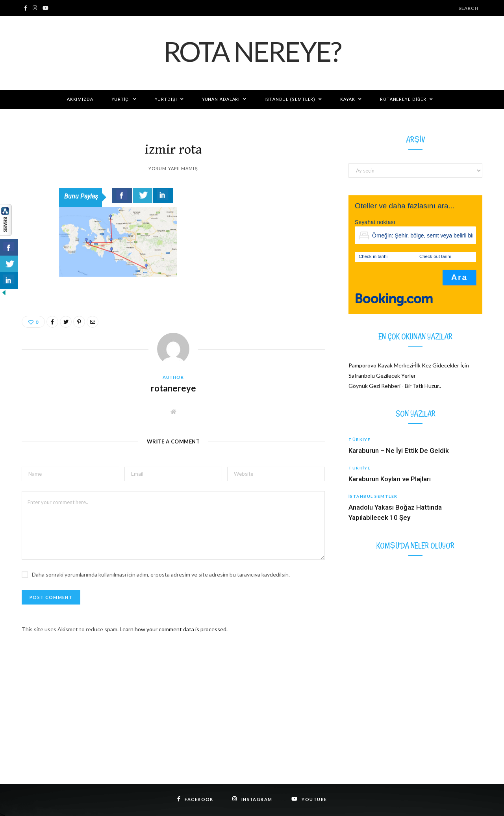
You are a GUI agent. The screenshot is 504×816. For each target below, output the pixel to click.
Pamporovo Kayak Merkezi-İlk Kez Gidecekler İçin (409, 365)
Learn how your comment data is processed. (174, 629)
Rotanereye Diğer (403, 99)
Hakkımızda (78, 99)
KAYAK (347, 99)
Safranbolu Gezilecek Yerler (382, 376)
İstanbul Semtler (373, 496)
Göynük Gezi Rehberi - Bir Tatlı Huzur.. (395, 386)
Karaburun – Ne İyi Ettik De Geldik (399, 451)
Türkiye (359, 440)
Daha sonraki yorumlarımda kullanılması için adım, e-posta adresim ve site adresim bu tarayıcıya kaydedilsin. (161, 574)
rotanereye (173, 388)
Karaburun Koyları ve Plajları (390, 479)
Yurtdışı (166, 99)
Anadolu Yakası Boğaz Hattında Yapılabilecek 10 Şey (395, 512)
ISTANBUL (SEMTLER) (290, 99)
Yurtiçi (121, 99)
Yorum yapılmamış (173, 168)
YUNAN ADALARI (221, 99)
